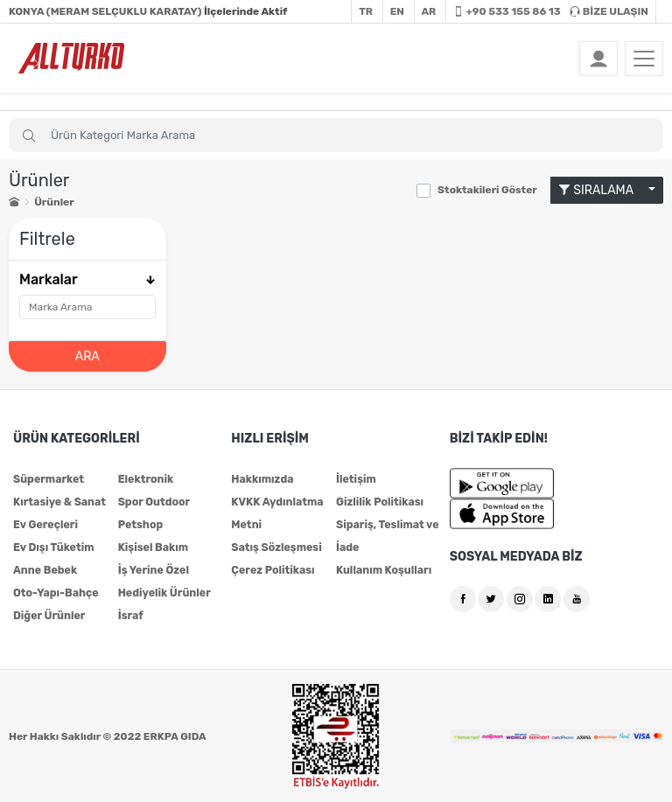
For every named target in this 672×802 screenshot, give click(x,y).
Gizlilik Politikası (378, 501)
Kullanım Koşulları (382, 569)
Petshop (140, 524)
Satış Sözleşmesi (275, 547)
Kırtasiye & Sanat (58, 501)
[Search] (336, 135)
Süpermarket (48, 478)
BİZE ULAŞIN (609, 11)
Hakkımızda (261, 478)
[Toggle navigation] (644, 59)
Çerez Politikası (271, 569)
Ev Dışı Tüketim (52, 547)
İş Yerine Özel (153, 569)
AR (429, 11)
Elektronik (145, 478)
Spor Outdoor (153, 501)
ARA (87, 356)
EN (397, 11)
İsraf (130, 615)
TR (366, 11)
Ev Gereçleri (45, 524)
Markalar (87, 279)
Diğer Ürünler (48, 615)
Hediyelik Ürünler (163, 592)
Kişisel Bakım (152, 547)
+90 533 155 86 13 (507, 11)
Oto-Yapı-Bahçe (55, 592)
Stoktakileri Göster (487, 190)
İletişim (356, 478)
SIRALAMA (602, 190)
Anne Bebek (44, 569)
